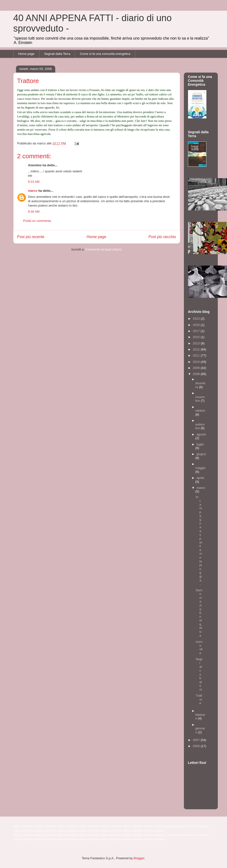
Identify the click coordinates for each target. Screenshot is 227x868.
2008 (197, 374)
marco (33, 191)
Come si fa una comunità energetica (105, 54)
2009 (197, 368)
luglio (200, 444)
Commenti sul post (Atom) (103, 249)
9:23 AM (34, 182)
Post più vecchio (162, 237)
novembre (200, 399)
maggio (200, 468)
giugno (201, 454)
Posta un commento (37, 221)
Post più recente (31, 237)
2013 (197, 343)
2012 (197, 349)
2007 (197, 740)
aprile (200, 478)
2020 (197, 325)
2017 (197, 331)
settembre (200, 426)
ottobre (200, 411)
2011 (197, 355)
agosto (201, 434)
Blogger (139, 858)
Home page (26, 54)
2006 (197, 746)
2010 (197, 362)
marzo (201, 488)
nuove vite (199, 647)
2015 (197, 337)
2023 (197, 319)
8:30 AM (34, 212)
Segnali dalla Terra (57, 54)
